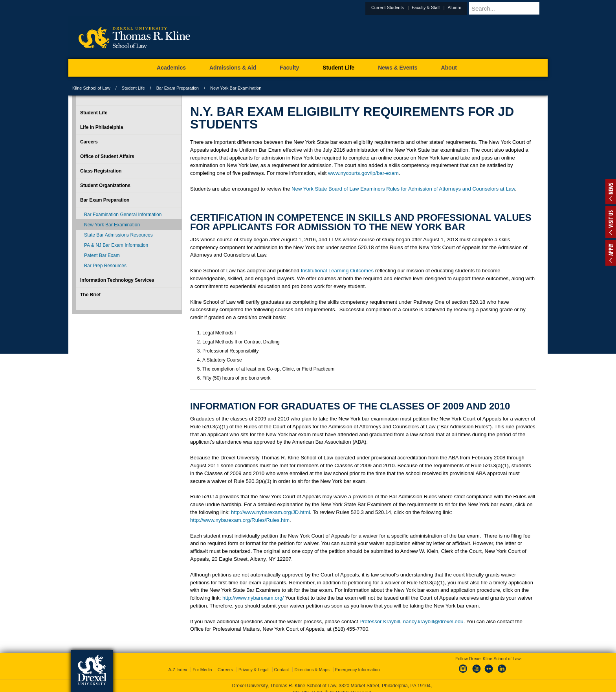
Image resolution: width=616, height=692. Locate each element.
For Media (202, 670)
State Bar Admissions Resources (118, 235)
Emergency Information (357, 670)
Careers (89, 142)
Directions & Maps (312, 670)
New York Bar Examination (112, 225)
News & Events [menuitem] (398, 68)
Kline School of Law (91, 88)
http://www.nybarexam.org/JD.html (270, 512)
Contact (282, 670)
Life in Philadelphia (102, 127)
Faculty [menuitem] (289, 68)
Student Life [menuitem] (338, 68)
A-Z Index (178, 670)
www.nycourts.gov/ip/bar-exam (363, 173)
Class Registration (101, 171)
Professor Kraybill (380, 621)
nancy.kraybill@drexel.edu (433, 621)
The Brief (90, 295)
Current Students (407, 7)
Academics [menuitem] (171, 68)
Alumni (473, 7)
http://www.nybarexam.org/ (253, 598)
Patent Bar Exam (102, 255)
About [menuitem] (449, 68)
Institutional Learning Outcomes (337, 271)
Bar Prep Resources (105, 266)
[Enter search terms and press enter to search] (518, 8)
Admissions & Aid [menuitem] (233, 68)
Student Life (133, 88)
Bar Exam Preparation (178, 88)
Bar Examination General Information (123, 215)
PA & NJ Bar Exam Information (116, 245)
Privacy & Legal (253, 670)
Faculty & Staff (445, 7)
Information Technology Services (117, 280)
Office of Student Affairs (107, 156)
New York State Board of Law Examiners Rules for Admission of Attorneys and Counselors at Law (403, 189)
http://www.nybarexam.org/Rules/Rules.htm (240, 520)
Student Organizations (105, 185)
